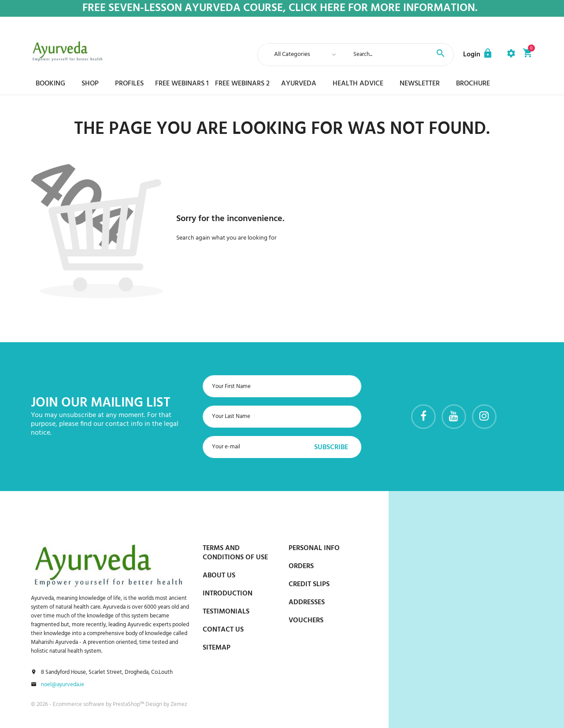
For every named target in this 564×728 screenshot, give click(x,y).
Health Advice (358, 84)
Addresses (307, 602)
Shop (90, 84)
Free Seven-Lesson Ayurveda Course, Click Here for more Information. (280, 9)
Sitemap (217, 648)
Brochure (473, 84)
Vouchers (306, 621)
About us (219, 576)
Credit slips (309, 584)
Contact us (223, 630)
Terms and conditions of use (235, 553)
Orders (301, 566)
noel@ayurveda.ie (63, 685)
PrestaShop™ (129, 704)
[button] (478, 55)
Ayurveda (299, 84)
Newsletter (420, 84)
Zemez (179, 704)
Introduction (228, 594)
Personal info (314, 548)
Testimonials (226, 612)
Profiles (129, 84)
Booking (50, 84)
